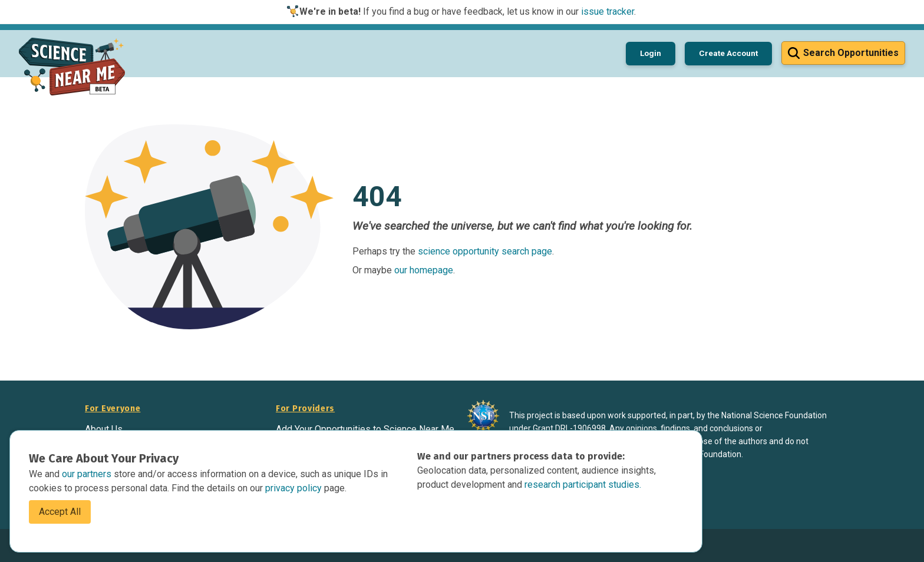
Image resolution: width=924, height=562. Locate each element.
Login (651, 53)
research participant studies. (583, 485)
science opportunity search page (485, 251)
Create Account (728, 53)
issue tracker (608, 11)
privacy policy (295, 488)
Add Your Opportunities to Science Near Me (365, 429)
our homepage (424, 270)
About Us (104, 429)
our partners (88, 474)
